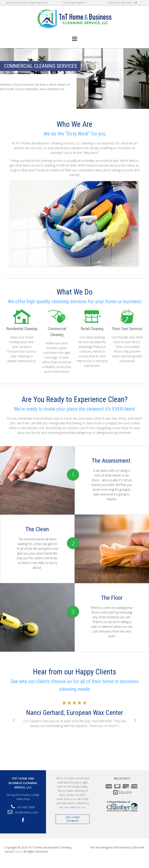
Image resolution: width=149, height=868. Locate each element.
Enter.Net (138, 847)
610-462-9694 (124, 3)
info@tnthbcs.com (26, 812)
